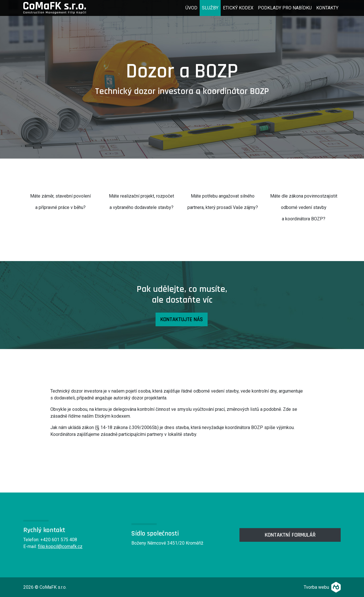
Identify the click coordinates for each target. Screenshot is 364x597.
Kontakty (327, 8)
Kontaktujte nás (182, 319)
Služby (210, 8)
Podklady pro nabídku (285, 8)
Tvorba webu (316, 587)
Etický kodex (238, 8)
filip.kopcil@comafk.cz (60, 546)
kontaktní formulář (290, 535)
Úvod (193, 7)
